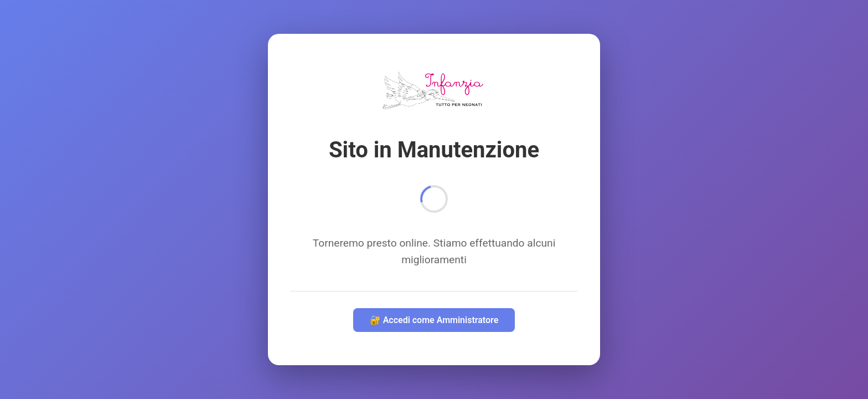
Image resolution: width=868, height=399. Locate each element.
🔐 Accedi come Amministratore (434, 320)
